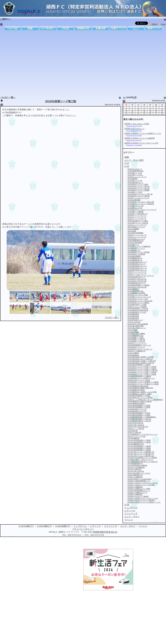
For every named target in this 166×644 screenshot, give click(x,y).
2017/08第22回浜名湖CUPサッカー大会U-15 (142, 462)
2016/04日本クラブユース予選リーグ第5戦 (142, 372)
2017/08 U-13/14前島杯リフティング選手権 (142, 458)
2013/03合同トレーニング (136, 248)
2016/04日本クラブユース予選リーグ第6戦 (142, 374)
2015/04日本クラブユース (136, 347)
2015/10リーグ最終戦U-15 (136, 351)
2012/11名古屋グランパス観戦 (138, 221)
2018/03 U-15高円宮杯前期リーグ (139, 481)
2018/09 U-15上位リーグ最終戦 (138, 496)
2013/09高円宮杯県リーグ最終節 (138, 285)
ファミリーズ (111, 526)
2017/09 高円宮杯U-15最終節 (137, 465)
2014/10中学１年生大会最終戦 (138, 324)
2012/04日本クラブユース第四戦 (138, 190)
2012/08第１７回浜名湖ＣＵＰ (138, 214)
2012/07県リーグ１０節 (135, 206)
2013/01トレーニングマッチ (137, 235)
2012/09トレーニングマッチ (137, 215)
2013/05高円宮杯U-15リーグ (137, 262)
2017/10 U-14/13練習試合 (136, 467)
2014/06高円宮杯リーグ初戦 (137, 305)
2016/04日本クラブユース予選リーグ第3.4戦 (142, 370)
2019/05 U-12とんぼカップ (135, 129)
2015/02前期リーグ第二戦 (136, 341)
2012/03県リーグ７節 (135, 181)
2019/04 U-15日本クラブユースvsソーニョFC (141, 143)
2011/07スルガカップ (135, 169)
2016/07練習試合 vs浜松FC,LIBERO (139, 401)
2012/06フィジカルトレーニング (138, 198)
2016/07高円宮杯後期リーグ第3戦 (139, 407)
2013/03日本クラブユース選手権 (138, 252)
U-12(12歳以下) (26, 526)
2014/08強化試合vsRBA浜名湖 (138, 310)
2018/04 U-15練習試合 (135, 487)
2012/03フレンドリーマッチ (137, 177)
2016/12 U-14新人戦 (134, 432)
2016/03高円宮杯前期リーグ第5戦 (139, 365)
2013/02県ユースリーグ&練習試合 (139, 246)
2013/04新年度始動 (134, 256)
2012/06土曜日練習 (134, 200)
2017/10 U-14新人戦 (134, 469)
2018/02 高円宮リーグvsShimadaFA (139, 479)
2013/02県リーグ (133, 245)
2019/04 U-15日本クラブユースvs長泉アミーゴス (143, 133)
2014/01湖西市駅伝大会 (135, 291)
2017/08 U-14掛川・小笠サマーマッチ (140, 460)
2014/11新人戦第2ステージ (136, 328)
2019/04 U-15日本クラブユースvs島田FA (140, 138)
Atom (162, 24)
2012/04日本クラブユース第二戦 (138, 188)
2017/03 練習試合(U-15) (135, 444)
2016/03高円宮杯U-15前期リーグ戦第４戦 (141, 361)
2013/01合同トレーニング (136, 239)
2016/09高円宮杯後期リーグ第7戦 (139, 413)
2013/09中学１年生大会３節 (137, 281)
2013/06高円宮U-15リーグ (136, 264)
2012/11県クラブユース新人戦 (138, 223)
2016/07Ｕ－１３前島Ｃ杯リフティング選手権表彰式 (145, 400)
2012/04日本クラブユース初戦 (138, 184)
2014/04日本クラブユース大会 (138, 299)
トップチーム (80, 526)
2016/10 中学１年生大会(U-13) (138, 427)
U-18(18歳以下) (63, 526)
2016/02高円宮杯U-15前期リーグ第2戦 (140, 357)
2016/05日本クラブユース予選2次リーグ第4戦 (143, 384)
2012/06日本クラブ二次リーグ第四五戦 (141, 204)
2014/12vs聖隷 (132, 330)
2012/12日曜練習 (133, 229)
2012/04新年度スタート (135, 183)
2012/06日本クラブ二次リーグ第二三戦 (141, 202)
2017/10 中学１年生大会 (136, 471)
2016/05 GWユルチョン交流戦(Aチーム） (141, 378)
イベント (143, 526)
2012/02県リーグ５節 (135, 175)
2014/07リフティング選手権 (137, 307)
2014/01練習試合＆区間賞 (136, 293)
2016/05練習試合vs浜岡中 (136, 390)
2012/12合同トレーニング (136, 227)
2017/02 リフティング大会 (136, 436)
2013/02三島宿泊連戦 (135, 243)
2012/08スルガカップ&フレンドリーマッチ (142, 210)
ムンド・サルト (128, 526)
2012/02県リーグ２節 (135, 173)
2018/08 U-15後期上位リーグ (137, 493)
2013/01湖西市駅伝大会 (135, 241)
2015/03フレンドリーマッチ (137, 343)
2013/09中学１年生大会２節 (137, 279)
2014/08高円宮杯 (133, 314)
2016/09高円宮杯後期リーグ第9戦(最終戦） (142, 417)
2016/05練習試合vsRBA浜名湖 (138, 386)
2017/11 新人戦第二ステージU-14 (139, 473)
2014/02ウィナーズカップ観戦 (138, 295)
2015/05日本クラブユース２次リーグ (140, 349)
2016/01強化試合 (133, 355)
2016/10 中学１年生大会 (136, 425)
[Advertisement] (31, 63)
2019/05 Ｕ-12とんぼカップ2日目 (137, 124)
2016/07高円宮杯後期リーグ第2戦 (139, 405)
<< (124, 97)
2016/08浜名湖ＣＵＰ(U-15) (137, 411)
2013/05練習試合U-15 (135, 260)
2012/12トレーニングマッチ (137, 225)
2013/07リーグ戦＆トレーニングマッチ (141, 276)
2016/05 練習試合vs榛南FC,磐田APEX (140, 388)
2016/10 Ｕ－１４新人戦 (136, 429)
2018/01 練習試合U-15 (135, 475)
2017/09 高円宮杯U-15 (135, 463)
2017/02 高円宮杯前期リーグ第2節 (139, 440)
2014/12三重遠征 (133, 332)
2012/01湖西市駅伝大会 (135, 171)
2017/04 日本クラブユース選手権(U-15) (141, 452)
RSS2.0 (153, 24)
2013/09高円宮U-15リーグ (136, 283)
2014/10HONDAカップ (135, 320)
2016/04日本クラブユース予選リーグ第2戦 (142, 369)
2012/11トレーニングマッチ (137, 219)
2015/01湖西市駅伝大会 (135, 336)
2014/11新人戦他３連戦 (135, 326)
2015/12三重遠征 (133, 353)
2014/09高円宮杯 (133, 318)
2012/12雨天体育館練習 (135, 233)
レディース (95, 526)
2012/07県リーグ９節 (135, 208)
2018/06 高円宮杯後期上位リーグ (139, 491)
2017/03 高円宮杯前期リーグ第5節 (139, 448)
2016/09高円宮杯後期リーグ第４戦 (139, 419)
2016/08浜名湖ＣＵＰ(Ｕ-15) (137, 409)
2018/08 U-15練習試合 (135, 494)
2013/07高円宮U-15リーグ (136, 277)
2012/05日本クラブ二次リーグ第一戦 (140, 194)
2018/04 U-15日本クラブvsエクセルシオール (142, 483)
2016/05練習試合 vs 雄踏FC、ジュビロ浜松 (142, 392)
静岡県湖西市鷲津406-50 (105, 532)
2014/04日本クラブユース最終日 (138, 303)
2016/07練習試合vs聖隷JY (136, 403)
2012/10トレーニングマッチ (137, 217)
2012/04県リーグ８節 (135, 192)
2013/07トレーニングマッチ (137, 272)
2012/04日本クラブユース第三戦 (138, 186)
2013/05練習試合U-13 (135, 258)
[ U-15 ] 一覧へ (8, 97)
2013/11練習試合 (133, 289)
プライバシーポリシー (83, 529)
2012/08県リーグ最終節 (135, 212)
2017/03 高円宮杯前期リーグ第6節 (139, 450)
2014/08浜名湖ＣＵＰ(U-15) (137, 312)
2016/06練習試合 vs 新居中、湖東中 (139, 394)
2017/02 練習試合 (133, 438)
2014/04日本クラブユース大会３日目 (140, 301)
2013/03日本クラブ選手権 (136, 254)
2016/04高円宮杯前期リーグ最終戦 (139, 376)
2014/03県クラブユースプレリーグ (139, 297)
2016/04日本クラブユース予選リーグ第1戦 (142, 367)
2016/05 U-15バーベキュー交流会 (139, 380)
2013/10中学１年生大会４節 (137, 287)
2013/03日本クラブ (134, 250)
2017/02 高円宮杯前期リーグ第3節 (139, 442)
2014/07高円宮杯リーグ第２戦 (138, 308)
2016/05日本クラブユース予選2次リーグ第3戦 (143, 382)
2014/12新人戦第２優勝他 (136, 334)
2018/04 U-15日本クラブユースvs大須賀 (141, 485)
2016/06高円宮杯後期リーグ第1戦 (139, 396)
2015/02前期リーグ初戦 (135, 338)
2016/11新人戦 (132, 431)
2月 (135, 97)
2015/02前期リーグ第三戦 (61, 101)
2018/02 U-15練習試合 (135, 477)
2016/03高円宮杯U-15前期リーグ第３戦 (141, 363)
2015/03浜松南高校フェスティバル (139, 345)
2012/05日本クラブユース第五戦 (138, 196)
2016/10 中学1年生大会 (135, 423)
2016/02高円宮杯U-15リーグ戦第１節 (140, 359)
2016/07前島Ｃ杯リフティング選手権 (140, 398)
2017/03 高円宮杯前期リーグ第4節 (139, 446)
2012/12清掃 (132, 231)
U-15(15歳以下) (44, 526)
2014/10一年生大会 (134, 322)
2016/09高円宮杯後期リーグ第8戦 (139, 415)
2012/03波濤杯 (132, 179)
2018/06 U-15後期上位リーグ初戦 (139, 489)
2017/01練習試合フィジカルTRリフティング (142, 434)
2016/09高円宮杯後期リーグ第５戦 (139, 421)
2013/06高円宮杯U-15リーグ (137, 266)
